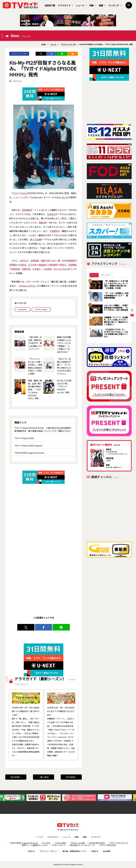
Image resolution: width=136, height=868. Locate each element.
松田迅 (23, 265)
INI (63, 261)
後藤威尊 (71, 261)
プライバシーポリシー (49, 851)
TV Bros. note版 (77, 843)
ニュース (81, 5)
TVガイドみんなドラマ (119, 843)
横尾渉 (42, 223)
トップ (40, 837)
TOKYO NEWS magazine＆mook (29, 453)
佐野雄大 (13, 265)
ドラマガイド (65, 5)
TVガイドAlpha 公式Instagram (28, 446)
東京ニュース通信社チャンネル (35, 845)
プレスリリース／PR (19, 54)
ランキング (115, 5)
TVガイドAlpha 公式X (24, 438)
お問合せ (95, 851)
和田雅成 (73, 265)
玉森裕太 (51, 214)
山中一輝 (56, 261)
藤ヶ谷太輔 (35, 239)
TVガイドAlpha (20, 193)
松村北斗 (24, 261)
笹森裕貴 (16, 269)
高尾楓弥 (54, 265)
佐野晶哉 (35, 261)
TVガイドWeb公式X (108, 845)
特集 (93, 5)
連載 (102, 5)
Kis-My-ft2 (63, 197)
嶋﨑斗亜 (45, 261)
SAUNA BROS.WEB (97, 843)
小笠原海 (47, 269)
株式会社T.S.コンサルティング (83, 845)
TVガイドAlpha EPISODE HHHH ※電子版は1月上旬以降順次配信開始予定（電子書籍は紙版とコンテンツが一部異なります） (43, 429)
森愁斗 (63, 265)
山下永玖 (32, 265)
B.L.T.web (46, 843)
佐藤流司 (26, 269)
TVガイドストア (59, 845)
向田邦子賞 (50, 5)
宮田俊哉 (26, 210)
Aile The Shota (61, 269)
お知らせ (31, 851)
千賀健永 (54, 231)
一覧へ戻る (44, 777)
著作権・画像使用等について (75, 851)
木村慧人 (37, 269)
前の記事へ (16, 777)
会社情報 (107, 851)
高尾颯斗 (43, 265)
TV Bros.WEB (60, 843)
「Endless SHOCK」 (27, 286)
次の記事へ (71, 777)
